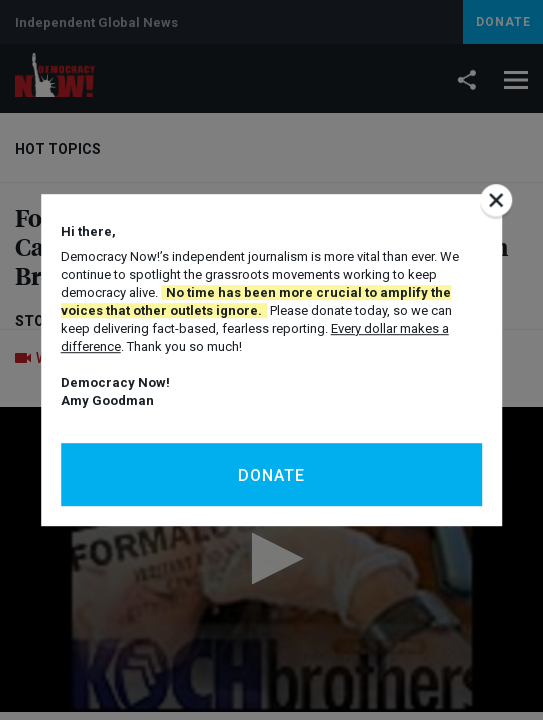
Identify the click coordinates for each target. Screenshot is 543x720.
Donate (271, 475)
